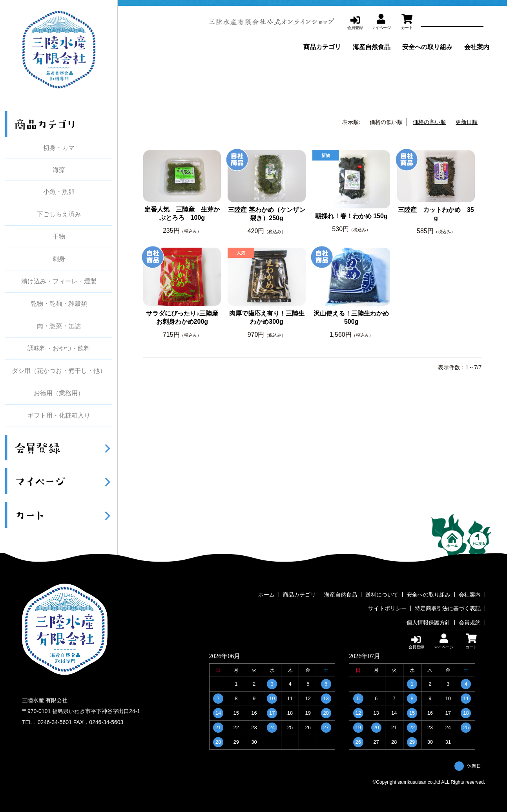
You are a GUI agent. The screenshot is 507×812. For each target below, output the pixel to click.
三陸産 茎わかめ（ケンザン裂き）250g (266, 214)
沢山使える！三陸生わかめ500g (351, 318)
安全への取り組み (427, 47)
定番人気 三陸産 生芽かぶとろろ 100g (182, 213)
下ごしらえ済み (59, 214)
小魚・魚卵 (59, 192)
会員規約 (470, 622)
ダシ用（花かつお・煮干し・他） (59, 371)
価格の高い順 (429, 122)
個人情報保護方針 (429, 622)
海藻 (59, 170)
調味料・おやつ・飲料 (59, 349)
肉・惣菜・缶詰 (59, 326)
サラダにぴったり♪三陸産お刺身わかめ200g (182, 318)
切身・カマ (59, 148)
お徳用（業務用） (59, 393)
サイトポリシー (387, 608)
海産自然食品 (372, 47)
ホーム (266, 595)
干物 (59, 237)
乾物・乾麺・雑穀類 (59, 304)
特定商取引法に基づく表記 (448, 608)
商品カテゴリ (322, 47)
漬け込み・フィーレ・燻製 (59, 281)
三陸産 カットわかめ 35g (436, 214)
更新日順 (467, 122)
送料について (382, 595)
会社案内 (477, 47)
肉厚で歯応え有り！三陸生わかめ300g (267, 318)
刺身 (59, 259)
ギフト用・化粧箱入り (59, 416)
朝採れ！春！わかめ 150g (351, 216)
